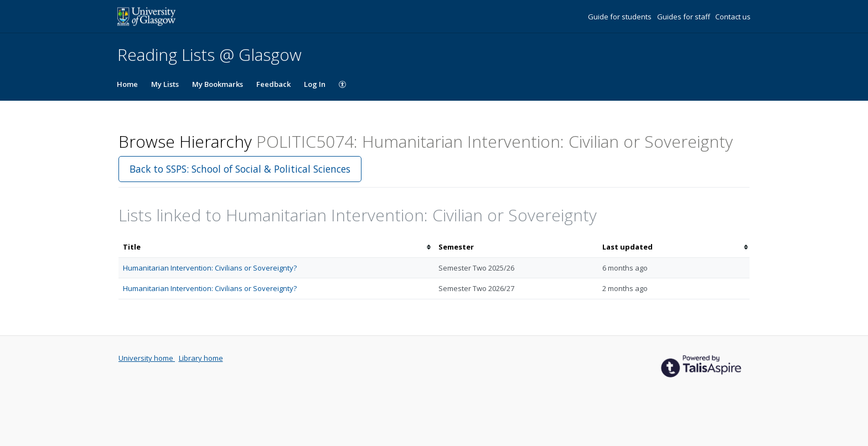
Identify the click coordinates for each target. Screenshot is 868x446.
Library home (201, 358)
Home (127, 84)
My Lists (165, 84)
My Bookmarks (218, 84)
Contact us (733, 17)
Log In (315, 84)
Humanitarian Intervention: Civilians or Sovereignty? (210, 268)
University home (147, 358)
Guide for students (621, 17)
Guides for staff (684, 17)
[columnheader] (276, 247)
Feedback (273, 84)
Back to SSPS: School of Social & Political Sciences (240, 169)
